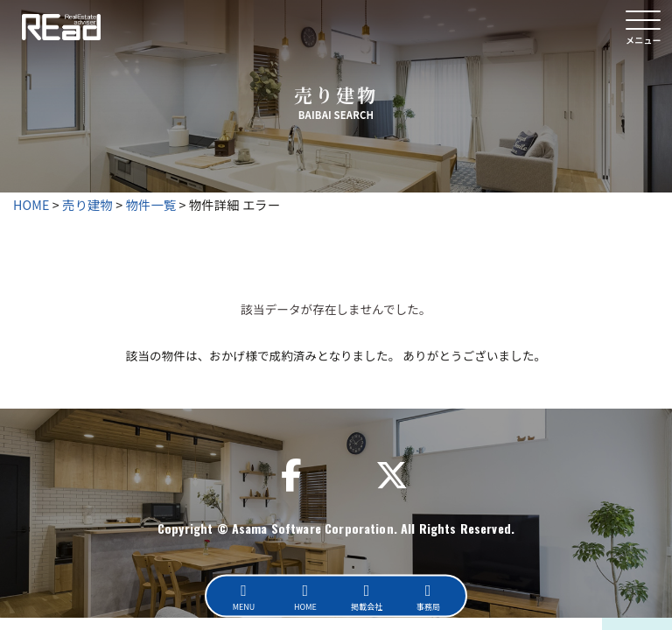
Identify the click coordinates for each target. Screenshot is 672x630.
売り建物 (87, 204)
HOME (31, 204)
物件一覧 (151, 204)
